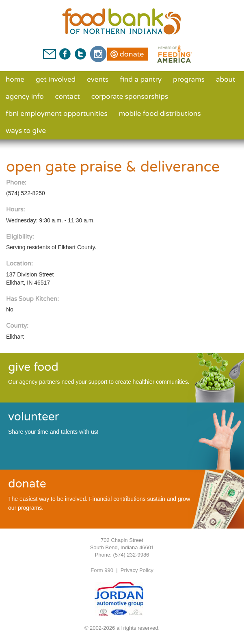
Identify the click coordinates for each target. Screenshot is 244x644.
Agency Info (25, 97)
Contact (68, 97)
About (226, 79)
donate (27, 484)
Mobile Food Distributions (160, 114)
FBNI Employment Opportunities (57, 114)
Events (98, 79)
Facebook (65, 54)
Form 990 (102, 570)
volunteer (33, 417)
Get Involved (56, 79)
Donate (132, 54)
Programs (189, 79)
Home (15, 79)
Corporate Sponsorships (130, 97)
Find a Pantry (141, 79)
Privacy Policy (137, 570)
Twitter (80, 54)
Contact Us (50, 54)
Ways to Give (26, 131)
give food (33, 367)
